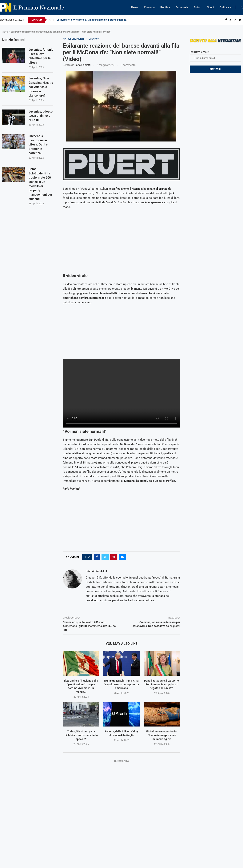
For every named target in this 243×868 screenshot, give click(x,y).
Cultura (224, 7)
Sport (210, 7)
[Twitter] (230, 20)
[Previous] (50, 20)
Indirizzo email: (215, 56)
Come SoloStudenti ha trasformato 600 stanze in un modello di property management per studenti (40, 184)
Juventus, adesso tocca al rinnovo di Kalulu (41, 116)
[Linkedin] (240, 20)
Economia (182, 7)
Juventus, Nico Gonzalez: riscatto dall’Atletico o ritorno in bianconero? (41, 87)
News (135, 7)
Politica (165, 7)
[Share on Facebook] (97, 557)
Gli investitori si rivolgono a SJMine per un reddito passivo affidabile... (92, 20)
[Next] (54, 20)
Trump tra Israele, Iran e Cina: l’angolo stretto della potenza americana (121, 684)
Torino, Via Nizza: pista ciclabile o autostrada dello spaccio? (81, 735)
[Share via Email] (122, 557)
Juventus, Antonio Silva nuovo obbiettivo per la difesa (41, 56)
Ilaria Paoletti (83, 65)
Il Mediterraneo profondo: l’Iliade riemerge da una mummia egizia (162, 735)
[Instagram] (235, 20)
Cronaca (149, 7)
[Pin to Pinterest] (114, 557)
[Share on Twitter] (105, 557)
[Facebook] (226, 20)
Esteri (198, 7)
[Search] (241, 7)
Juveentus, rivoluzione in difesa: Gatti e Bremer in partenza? (38, 145)
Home (5, 32)
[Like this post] (88, 557)
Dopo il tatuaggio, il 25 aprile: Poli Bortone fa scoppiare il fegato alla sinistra (162, 684)
